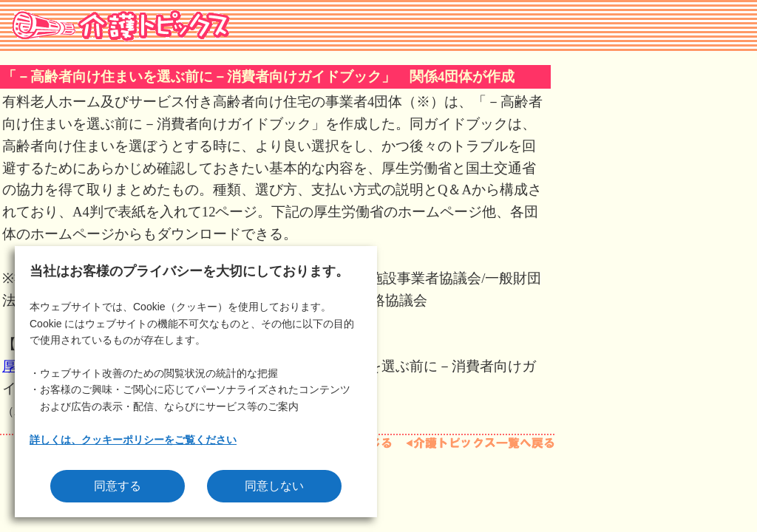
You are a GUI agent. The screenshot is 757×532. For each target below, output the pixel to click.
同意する (118, 486)
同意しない (274, 486)
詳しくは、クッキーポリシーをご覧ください (133, 440)
